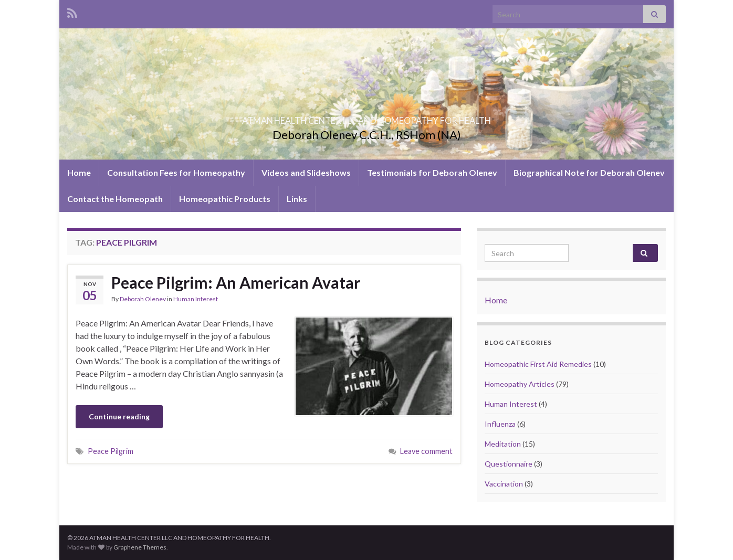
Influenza (500, 424)
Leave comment (426, 451)
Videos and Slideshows (306, 172)
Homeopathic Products (225, 199)
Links (297, 199)
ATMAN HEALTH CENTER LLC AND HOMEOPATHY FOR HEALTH (366, 117)
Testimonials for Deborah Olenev (432, 172)
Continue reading (119, 416)
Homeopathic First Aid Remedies (538, 364)
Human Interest (196, 299)
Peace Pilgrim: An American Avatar (236, 282)
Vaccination (504, 484)
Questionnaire (509, 464)
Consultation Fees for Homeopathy (176, 172)
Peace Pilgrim (111, 451)
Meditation (503, 444)
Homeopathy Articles (520, 384)
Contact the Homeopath (115, 199)
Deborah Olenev (143, 299)
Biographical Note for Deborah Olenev (589, 172)
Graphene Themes (140, 547)
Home (79, 172)
